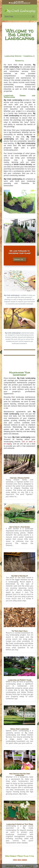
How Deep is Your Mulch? (19, 576)
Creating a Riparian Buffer (20, 478)
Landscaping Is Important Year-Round (20, 824)
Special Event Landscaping (19, 729)
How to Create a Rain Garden (19, 527)
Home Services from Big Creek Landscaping (20, 774)
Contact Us (18, 259)
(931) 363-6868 (20, 860)
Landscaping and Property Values (20, 680)
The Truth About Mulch (19, 631)
